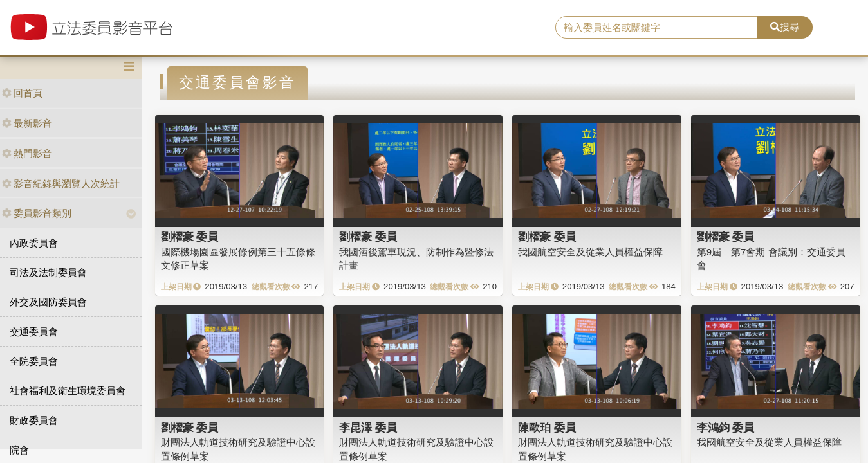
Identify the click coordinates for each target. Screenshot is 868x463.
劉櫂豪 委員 (190, 237)
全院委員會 (34, 361)
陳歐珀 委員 (547, 428)
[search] (656, 28)
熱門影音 (27, 153)
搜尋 (785, 27)
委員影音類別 (37, 213)
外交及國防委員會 (48, 302)
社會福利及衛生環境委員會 (68, 391)
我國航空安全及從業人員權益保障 (590, 252)
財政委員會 (34, 420)
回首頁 (22, 93)
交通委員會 (34, 331)
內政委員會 (34, 243)
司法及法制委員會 (48, 272)
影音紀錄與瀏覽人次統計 (61, 184)
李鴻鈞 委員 (726, 428)
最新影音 (27, 123)
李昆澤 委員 (368, 428)
